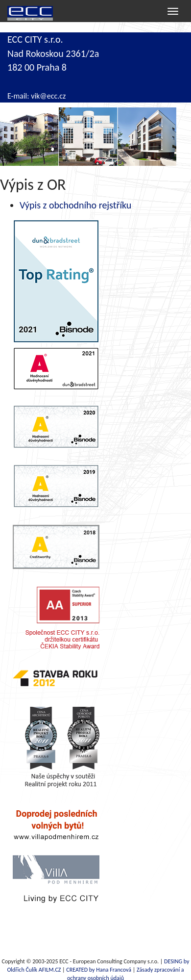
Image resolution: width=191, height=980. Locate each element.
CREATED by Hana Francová (99, 970)
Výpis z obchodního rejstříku (75, 205)
